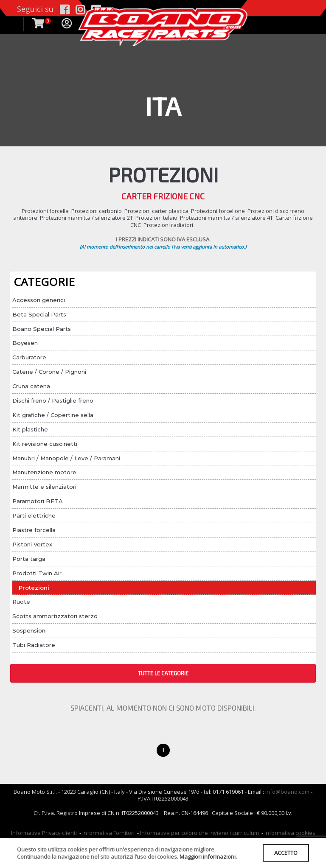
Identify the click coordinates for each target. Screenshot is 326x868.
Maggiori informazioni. (208, 857)
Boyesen (25, 343)
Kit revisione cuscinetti (45, 444)
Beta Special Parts (39, 314)
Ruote (21, 602)
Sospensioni (30, 630)
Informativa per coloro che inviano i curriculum (200, 833)
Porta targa (29, 559)
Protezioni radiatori (168, 225)
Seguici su (35, 9)
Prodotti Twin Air (37, 573)
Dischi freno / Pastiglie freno (53, 400)
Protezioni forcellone (218, 211)
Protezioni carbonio (97, 211)
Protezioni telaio (156, 218)
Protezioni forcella (45, 211)
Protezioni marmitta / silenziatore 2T (86, 218)
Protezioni (34, 588)
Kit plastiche (30, 429)
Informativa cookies (290, 833)
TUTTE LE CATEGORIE (163, 673)
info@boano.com (287, 792)
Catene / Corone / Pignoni (49, 372)
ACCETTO (286, 853)
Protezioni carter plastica (156, 211)
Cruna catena (31, 386)
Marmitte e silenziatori (44, 487)
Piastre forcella (34, 530)
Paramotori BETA (38, 501)
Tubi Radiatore (34, 645)
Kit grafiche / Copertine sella (53, 415)
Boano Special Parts (42, 329)
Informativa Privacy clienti (44, 833)
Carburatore (29, 357)
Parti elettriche (34, 515)
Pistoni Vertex (32, 544)
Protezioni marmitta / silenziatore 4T (226, 218)
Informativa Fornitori (108, 833)
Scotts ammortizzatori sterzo (55, 616)
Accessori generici (39, 300)
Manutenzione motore (44, 472)
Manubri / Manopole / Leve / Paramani (66, 458)
